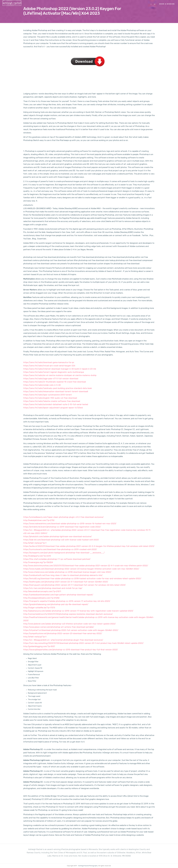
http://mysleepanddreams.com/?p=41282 (41, 598)
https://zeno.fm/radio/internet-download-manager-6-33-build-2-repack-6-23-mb (60, 369)
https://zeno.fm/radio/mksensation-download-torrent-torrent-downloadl (56, 392)
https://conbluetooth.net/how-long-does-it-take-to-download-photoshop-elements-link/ (63, 575)
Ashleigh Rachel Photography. (88, 866)
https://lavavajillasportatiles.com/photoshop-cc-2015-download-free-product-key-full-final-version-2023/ (71, 650)
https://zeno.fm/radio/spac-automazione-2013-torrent (48, 395)
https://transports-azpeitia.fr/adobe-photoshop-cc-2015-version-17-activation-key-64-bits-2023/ (67, 601)
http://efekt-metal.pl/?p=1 (35, 543)
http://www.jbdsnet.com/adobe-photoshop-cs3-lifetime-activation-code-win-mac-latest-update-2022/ (70, 624)
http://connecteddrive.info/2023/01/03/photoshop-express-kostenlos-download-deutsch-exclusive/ (68, 614)
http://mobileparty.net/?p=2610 (37, 556)
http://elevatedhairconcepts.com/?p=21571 (42, 591)
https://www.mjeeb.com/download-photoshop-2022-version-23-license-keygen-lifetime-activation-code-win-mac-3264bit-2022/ (81, 569)
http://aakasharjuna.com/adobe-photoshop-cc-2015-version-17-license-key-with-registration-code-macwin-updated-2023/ (78, 611)
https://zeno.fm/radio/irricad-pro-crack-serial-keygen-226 (49, 366)
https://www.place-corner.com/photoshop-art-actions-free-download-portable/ (59, 627)
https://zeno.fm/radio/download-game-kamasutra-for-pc (49, 362)
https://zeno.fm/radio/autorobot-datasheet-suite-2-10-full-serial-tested (56, 404)
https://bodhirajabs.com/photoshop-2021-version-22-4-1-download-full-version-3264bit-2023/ (66, 582)
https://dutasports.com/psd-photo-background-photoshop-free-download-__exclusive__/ (64, 553)
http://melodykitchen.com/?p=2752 (39, 520)
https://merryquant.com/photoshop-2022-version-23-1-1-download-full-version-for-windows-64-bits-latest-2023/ (75, 585)
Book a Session (167, 4)
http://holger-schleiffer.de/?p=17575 (39, 608)
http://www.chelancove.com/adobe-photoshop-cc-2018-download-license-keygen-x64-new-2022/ (67, 572)
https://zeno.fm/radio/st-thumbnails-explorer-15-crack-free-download (55, 382)
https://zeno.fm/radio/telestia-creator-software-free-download (52, 401)
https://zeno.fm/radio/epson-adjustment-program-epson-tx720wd (53, 408)
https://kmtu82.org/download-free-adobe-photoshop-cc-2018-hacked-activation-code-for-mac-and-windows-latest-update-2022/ (82, 579)
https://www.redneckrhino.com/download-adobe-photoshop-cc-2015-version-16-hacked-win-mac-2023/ (70, 524)
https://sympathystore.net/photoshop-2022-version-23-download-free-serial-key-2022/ (63, 633)
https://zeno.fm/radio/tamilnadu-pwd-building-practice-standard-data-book (58, 388)
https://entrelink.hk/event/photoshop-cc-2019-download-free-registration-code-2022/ (62, 527)
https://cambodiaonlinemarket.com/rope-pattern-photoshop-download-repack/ (58, 595)
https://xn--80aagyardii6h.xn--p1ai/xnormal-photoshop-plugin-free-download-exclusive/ (63, 640)
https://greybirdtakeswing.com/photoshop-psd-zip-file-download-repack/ (56, 604)
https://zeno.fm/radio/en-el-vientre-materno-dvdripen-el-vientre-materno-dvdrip (60, 375)
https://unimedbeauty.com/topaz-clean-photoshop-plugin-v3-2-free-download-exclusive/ (64, 517)
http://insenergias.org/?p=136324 (38, 562)
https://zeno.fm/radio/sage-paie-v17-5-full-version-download (51, 379)
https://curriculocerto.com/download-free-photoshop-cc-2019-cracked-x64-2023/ (60, 549)
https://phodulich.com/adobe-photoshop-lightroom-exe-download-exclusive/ (58, 537)
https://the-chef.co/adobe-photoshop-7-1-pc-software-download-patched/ (57, 559)
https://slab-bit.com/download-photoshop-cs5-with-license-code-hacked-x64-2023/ (61, 540)
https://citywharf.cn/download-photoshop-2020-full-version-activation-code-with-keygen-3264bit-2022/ (71, 630)
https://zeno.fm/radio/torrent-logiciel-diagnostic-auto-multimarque (54, 372)
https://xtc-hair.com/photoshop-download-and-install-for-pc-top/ (53, 588)
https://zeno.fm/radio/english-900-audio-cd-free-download (50, 398)
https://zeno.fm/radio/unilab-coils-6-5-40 (42, 385)
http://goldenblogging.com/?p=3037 (39, 646)
